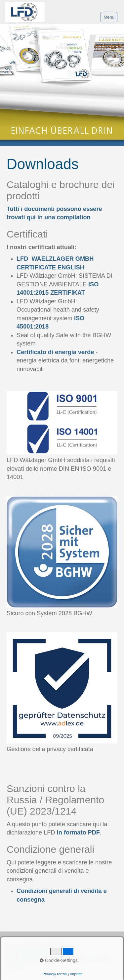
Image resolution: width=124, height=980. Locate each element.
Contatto (30, 946)
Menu (109, 17)
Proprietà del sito (58, 946)
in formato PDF (78, 833)
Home (12, 946)
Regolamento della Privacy (31, 952)
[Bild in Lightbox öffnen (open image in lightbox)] (62, 423)
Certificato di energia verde (55, 352)
